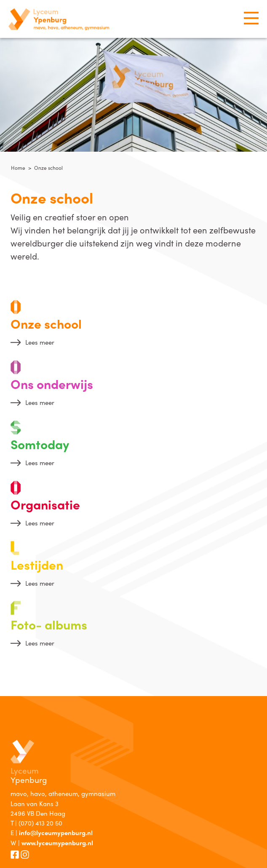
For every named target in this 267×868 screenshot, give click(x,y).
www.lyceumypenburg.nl (57, 843)
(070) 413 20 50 (40, 823)
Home (18, 168)
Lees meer (40, 342)
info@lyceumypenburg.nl (56, 833)
